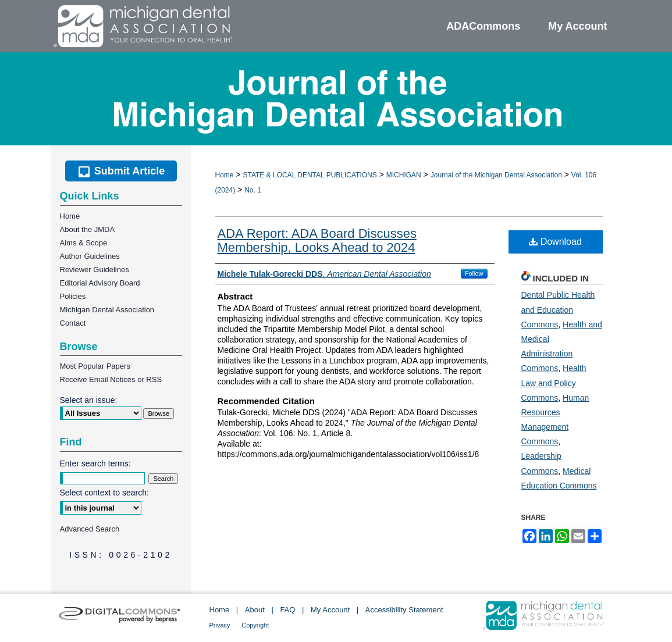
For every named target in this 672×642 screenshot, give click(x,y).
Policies (73, 296)
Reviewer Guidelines (95, 270)
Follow (474, 273)
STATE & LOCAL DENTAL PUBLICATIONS (310, 175)
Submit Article (121, 171)
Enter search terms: (95, 463)
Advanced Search (90, 529)
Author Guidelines (90, 256)
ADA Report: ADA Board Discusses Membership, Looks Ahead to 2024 (317, 240)
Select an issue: (89, 400)
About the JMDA (88, 229)
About (255, 610)
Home (225, 175)
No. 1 (253, 190)
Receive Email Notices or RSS (111, 379)
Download (555, 242)
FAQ (287, 610)
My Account (330, 610)
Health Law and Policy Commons (554, 383)
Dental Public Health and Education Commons (558, 309)
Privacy (220, 625)
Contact (73, 323)
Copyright (255, 625)
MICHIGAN (404, 175)
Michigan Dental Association (107, 310)
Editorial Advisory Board (100, 283)
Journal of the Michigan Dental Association (496, 175)
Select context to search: (104, 493)
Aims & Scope (84, 243)
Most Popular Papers (95, 366)
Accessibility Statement (404, 610)
